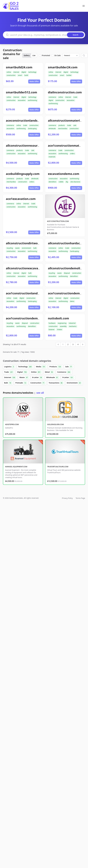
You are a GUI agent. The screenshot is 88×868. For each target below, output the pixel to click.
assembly (63, 326)
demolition (53, 182)
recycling (10, 248)
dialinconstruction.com (65, 92)
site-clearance (75, 182)
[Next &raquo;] (83, 344)
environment (26, 248)
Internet (10, 378)
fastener (52, 330)
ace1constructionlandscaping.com (31, 293)
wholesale (52, 129)
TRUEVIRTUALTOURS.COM (58, 467)
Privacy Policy (67, 498)
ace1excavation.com (21, 199)
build (26, 75)
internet (16, 72)
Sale (69, 367)
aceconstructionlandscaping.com (30, 120)
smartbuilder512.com (21, 92)
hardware (52, 323)
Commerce (64, 372)
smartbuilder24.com (63, 67)
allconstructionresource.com (27, 145)
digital (24, 72)
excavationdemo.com (64, 174)
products (62, 125)
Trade (9, 372)
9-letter (59, 330)
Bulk (8, 383)
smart (20, 75)
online (9, 72)
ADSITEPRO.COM (12, 424)
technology (32, 72)
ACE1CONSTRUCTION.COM (58, 221)
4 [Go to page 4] (78, 344)
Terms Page (80, 498)
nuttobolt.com (59, 318)
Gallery (27, 55)
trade (75, 97)
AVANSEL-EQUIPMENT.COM (16, 467)
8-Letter (38, 378)
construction (11, 75)
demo (72, 301)
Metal (49, 372)
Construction (38, 383)
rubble (61, 182)
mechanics (73, 326)
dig (67, 182)
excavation (22, 100)
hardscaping (74, 251)
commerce (52, 97)
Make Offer (34, 81)
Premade (21, 383)
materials (52, 157)
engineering (62, 323)
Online (36, 372)
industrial (72, 323)
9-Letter (68, 378)
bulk (35, 248)
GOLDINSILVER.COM (56, 424)
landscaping (32, 129)
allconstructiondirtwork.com (27, 243)
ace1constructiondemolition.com (30, 318)
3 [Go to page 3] (73, 344)
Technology (25, 367)
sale (75, 125)
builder (69, 75)
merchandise (63, 129)
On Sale (57, 55)
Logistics (9, 367)
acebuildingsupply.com (23, 174)
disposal (67, 273)
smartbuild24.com (19, 67)
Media (41, 367)
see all (40, 393)
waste (17, 248)
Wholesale (53, 378)
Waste (24, 378)
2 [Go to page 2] (68, 344)
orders (72, 154)
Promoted (46, 55)
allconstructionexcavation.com (28, 268)
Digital (22, 372)
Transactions (56, 383)
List (34, 55)
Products (56, 367)
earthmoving (32, 100)
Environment (74, 383)
